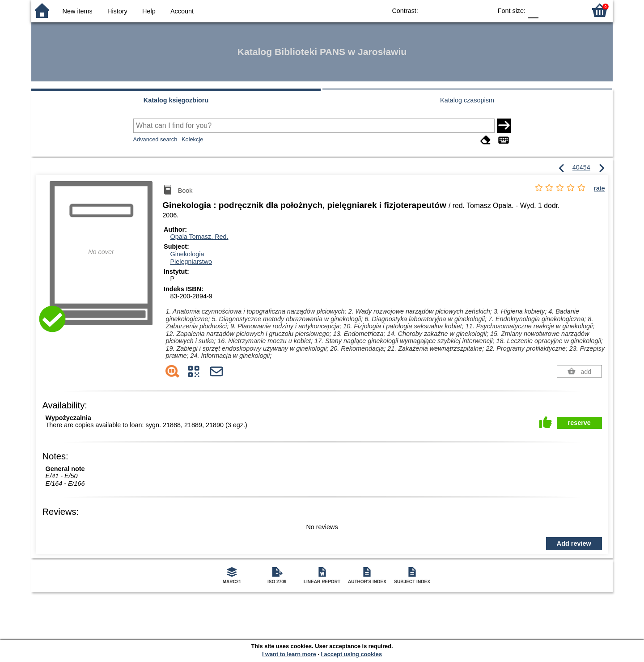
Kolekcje (192, 139)
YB (464, 10)
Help (149, 11)
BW (446, 10)
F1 (549, 10)
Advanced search (155, 139)
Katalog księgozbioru (176, 100)
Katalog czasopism (467, 100)
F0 (533, 10)
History (117, 11)
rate (600, 188)
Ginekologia (187, 254)
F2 (569, 10)
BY (482, 10)
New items (78, 11)
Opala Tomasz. (199, 237)
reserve (579, 423)
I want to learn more (289, 654)
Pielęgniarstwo (191, 262)
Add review (574, 543)
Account (182, 11)
